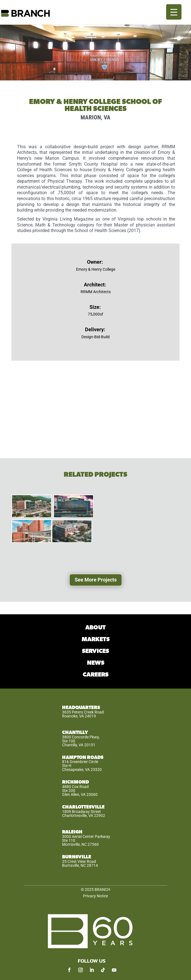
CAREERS (96, 675)
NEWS (96, 663)
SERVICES (95, 651)
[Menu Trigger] (174, 12)
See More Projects (96, 580)
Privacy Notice (95, 896)
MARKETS (96, 639)
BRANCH (102, 889)
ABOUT (95, 628)
